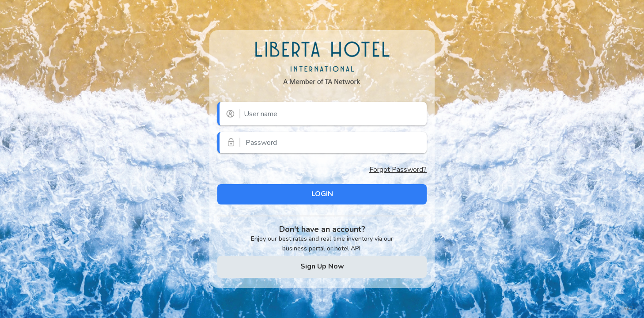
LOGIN (322, 194)
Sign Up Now (322, 266)
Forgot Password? (398, 170)
